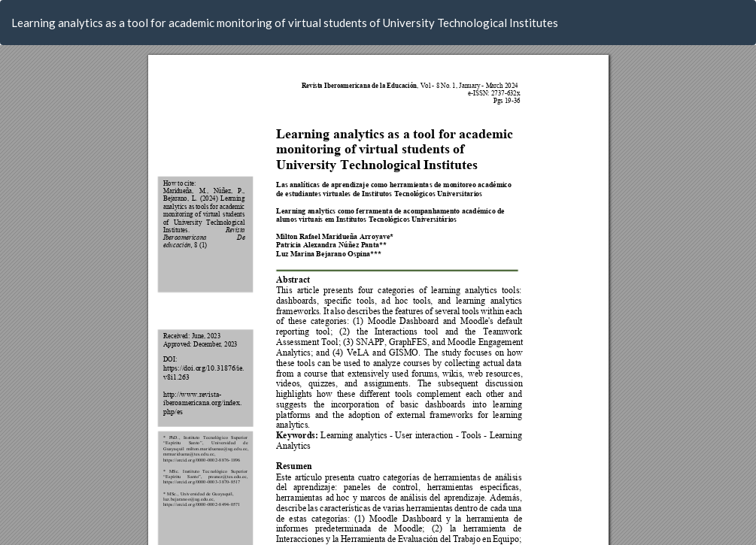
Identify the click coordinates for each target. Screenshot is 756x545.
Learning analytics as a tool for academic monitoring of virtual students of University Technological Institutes (285, 23)
